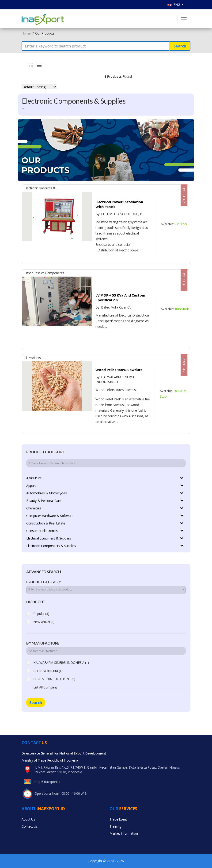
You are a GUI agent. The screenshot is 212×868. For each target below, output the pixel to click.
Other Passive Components (44, 273)
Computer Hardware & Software (50, 516)
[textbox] (106, 590)
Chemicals (34, 508)
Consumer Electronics (42, 531)
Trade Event (118, 819)
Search (180, 46)
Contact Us (30, 826)
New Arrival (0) (44, 622)
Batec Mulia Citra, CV (113, 307)
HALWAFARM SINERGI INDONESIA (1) (61, 663)
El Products (32, 358)
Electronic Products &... (41, 188)
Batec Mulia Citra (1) (48, 671)
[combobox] (106, 590)
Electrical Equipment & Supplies (49, 538)
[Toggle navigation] (184, 19)
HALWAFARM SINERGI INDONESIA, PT (114, 379)
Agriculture (34, 478)
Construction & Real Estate (46, 523)
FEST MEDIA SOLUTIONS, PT (119, 214)
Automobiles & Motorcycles (46, 493)
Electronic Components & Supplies (51, 546)
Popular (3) (41, 614)
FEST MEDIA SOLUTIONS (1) (54, 679)
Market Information (124, 833)
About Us (28, 819)
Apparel (32, 486)
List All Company (45, 687)
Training (115, 826)
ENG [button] (174, 5)
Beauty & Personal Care (44, 501)
